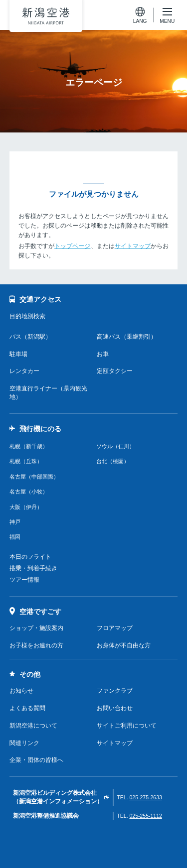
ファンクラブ (115, 691)
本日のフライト (30, 557)
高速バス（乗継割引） (127, 337)
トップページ (72, 246)
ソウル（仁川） (115, 446)
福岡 (15, 537)
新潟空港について (33, 726)
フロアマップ (115, 628)
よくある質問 (27, 708)
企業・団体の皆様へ (36, 760)
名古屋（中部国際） (34, 477)
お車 (103, 354)
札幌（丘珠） (26, 461)
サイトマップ (133, 246)
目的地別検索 (27, 316)
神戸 (15, 522)
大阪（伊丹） (26, 507)
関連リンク (24, 743)
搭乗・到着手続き (33, 568)
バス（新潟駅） (30, 337)
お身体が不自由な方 (124, 645)
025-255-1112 (145, 816)
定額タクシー (115, 371)
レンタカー (24, 371)
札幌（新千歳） (29, 446)
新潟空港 (46, 16)
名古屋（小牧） (29, 492)
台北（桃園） (113, 461)
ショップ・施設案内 (36, 628)
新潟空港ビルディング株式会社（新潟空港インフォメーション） (58, 797)
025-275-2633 (145, 797)
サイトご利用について (127, 726)
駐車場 (18, 354)
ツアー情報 (24, 580)
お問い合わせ (115, 708)
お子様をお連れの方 (36, 645)
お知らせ (21, 691)
